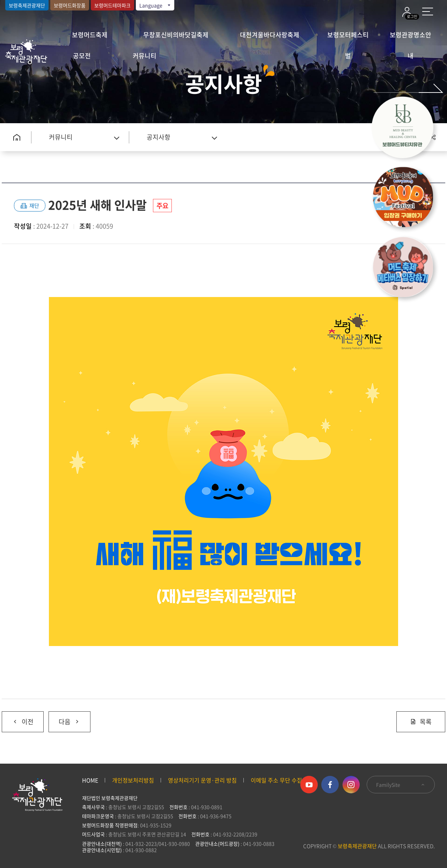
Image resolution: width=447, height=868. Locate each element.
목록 (421, 722)
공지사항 (159, 137)
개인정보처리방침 (133, 780)
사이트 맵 (428, 12)
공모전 (82, 56)
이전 (18, 719)
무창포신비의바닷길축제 (176, 35)
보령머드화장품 (70, 5)
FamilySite (401, 785)
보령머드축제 (90, 35)
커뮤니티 (145, 56)
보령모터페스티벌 (348, 38)
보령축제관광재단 (27, 5)
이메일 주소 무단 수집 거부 (282, 780)
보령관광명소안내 (411, 38)
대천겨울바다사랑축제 (270, 35)
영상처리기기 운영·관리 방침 (202, 780)
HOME (90, 780)
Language (155, 5)
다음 (64, 719)
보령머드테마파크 (112, 5)
